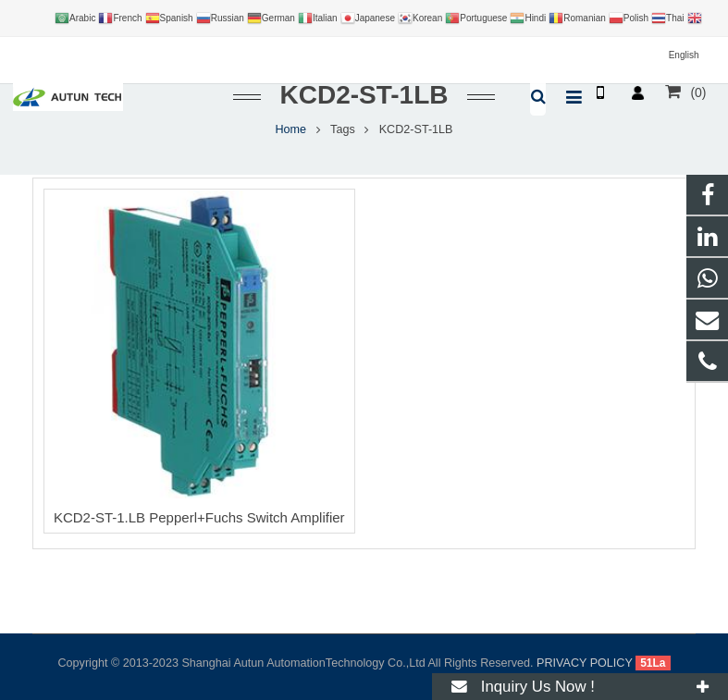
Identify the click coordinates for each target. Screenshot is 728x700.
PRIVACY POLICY (585, 663)
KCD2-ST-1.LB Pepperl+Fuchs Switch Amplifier (199, 517)
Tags (343, 129)
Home (291, 129)
